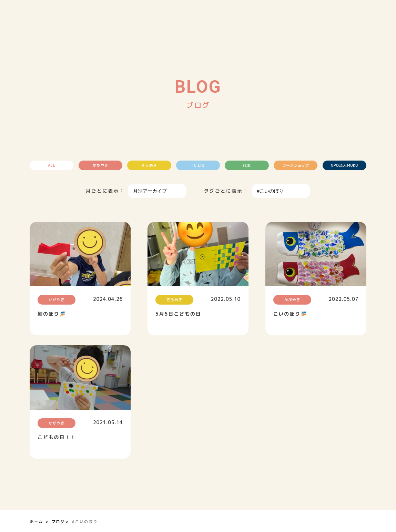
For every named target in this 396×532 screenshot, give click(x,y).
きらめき (150, 165)
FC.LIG (198, 165)
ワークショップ (295, 165)
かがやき (101, 165)
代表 (246, 165)
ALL (53, 165)
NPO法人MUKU (343, 165)
